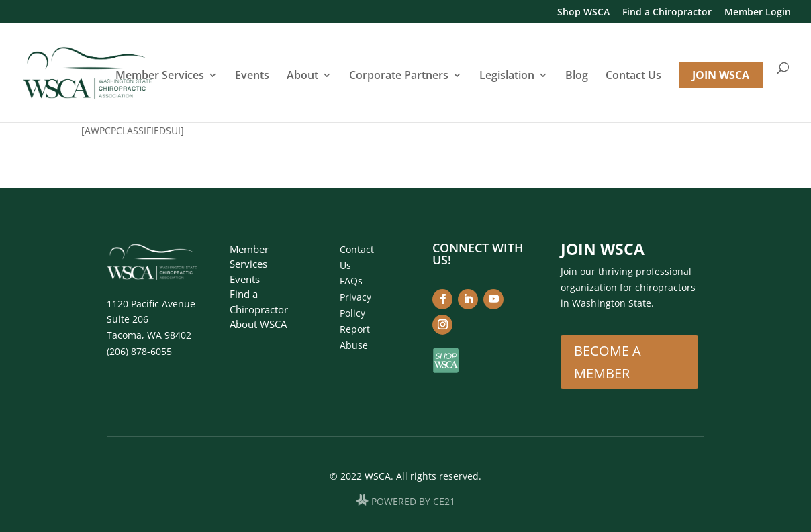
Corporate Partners (399, 76)
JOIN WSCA (721, 75)
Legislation (507, 76)
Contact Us (633, 76)
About (302, 76)
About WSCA (258, 324)
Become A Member (608, 362)
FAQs (351, 281)
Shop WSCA (583, 13)
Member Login (758, 13)
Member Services (160, 76)
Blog (577, 76)
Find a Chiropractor (667, 13)
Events (252, 76)
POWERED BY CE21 (413, 502)
